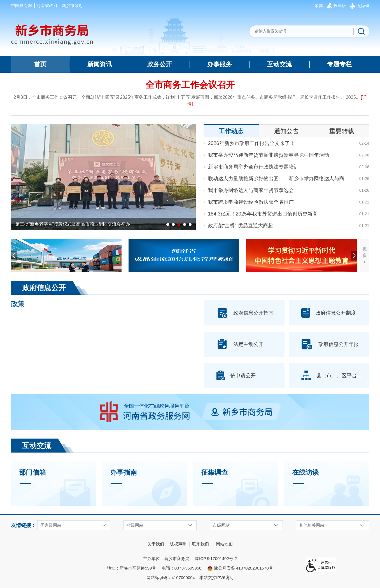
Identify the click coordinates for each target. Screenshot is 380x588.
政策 (18, 304)
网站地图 (224, 544)
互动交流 (279, 64)
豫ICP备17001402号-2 (216, 558)
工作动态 (231, 131)
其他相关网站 (312, 525)
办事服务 (220, 64)
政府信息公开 (44, 288)
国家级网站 (51, 525)
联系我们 (201, 544)
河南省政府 (47, 5)
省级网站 (135, 525)
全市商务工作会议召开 (190, 85)
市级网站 (221, 525)
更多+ (365, 255)
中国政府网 (21, 5)
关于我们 (156, 544)
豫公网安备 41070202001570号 (240, 568)
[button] (340, 6)
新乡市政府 (72, 5)
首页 (40, 64)
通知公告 (286, 131)
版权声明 (178, 544)
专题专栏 (339, 64)
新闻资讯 (100, 64)
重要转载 (342, 131)
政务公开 (160, 64)
